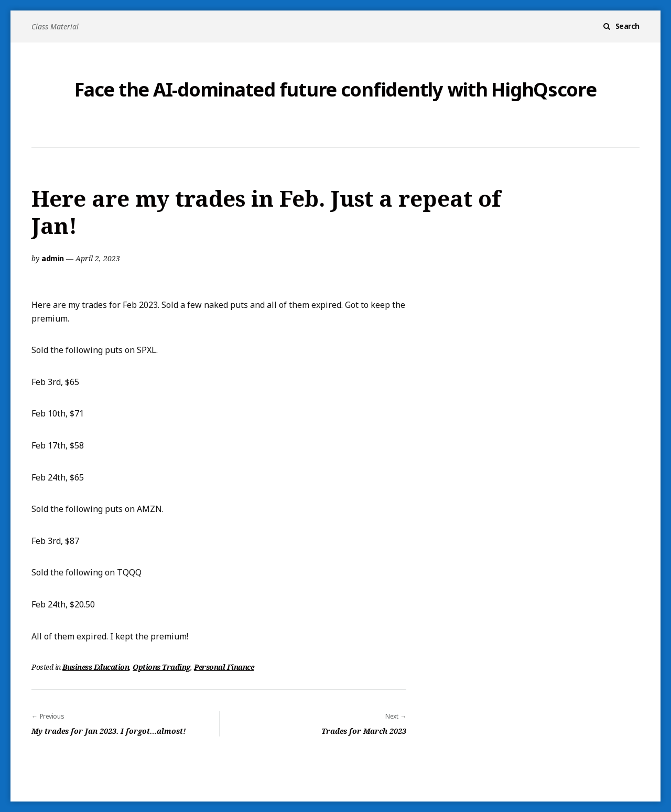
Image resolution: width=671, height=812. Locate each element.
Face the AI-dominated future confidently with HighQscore (335, 90)
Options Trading (161, 667)
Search (627, 26)
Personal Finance (224, 667)
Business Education (96, 667)
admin (53, 258)
